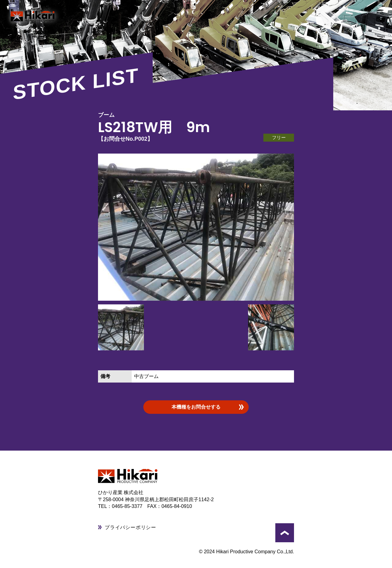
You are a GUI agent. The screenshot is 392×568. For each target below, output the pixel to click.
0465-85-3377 (130, 506)
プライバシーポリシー (130, 527)
